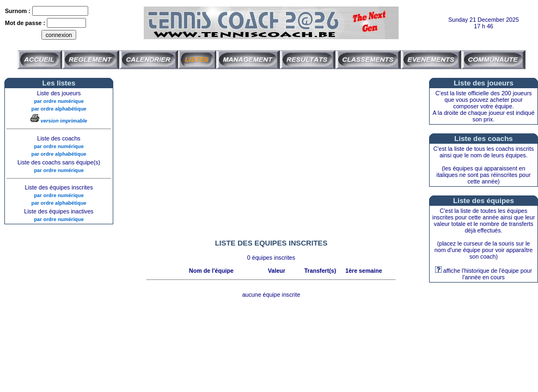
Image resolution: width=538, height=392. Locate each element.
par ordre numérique (59, 101)
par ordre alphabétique (59, 109)
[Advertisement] (271, 154)
